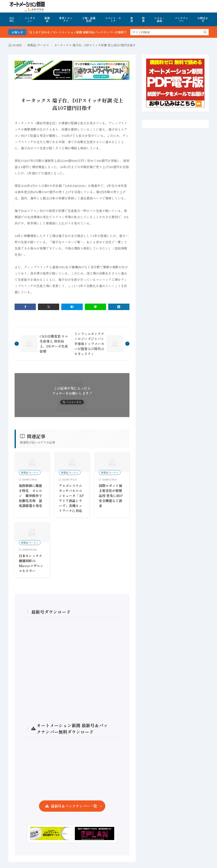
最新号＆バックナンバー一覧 (74, 806)
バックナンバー (181, 19)
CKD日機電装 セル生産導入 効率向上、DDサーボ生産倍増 (54, 344)
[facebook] (25, 307)
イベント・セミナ (113, 19)
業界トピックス (66, 19)
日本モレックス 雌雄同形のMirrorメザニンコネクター (31, 563)
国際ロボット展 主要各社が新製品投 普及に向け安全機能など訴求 (111, 496)
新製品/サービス (38, 45)
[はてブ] (72, 307)
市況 (132, 19)
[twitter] (49, 307)
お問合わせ (203, 19)
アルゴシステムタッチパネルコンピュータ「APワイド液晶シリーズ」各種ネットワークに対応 (71, 498)
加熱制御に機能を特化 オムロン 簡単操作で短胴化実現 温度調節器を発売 (30, 496)
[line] (95, 307)
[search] (205, 32)
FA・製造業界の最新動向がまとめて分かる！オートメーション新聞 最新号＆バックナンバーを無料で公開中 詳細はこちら (81, 32)
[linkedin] (119, 307)
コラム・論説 (159, 19)
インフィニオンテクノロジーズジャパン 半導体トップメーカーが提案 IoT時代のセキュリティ (89, 344)
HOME (12, 19)
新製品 (47, 19)
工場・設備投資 (89, 19)
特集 (143, 19)
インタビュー (30, 19)
